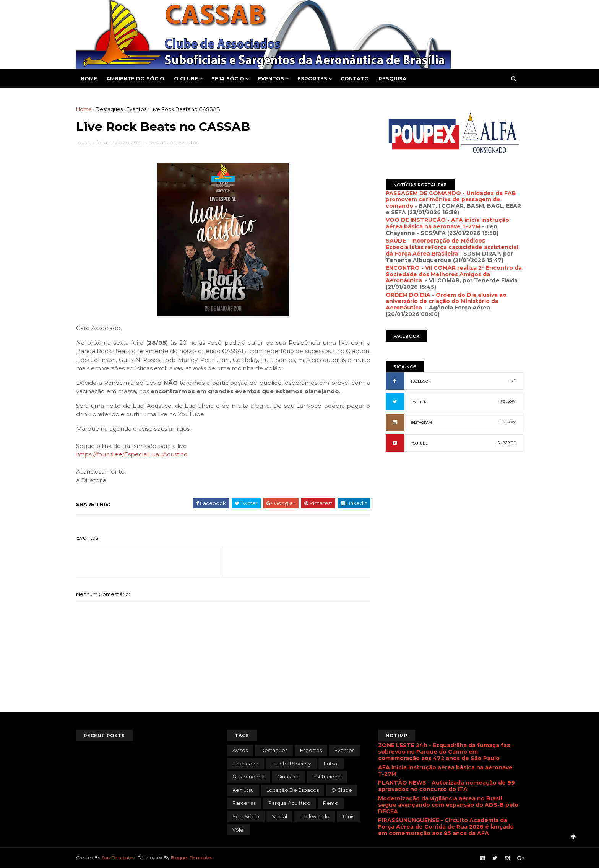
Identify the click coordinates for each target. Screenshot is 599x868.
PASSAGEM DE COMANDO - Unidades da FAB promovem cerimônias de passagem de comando (451, 200)
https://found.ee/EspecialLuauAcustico (132, 454)
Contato (355, 78)
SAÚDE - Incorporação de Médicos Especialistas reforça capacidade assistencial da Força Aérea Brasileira (452, 247)
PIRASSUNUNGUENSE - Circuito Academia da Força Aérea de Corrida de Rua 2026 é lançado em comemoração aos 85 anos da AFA (446, 827)
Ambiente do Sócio (135, 78)
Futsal (331, 764)
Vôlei (239, 830)
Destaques (109, 109)
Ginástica (288, 777)
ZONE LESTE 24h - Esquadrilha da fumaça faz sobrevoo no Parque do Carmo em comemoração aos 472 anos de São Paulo (444, 752)
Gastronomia (248, 777)
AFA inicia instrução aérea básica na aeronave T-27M (445, 771)
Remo (331, 803)
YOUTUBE (419, 443)
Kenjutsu (243, 790)
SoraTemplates (118, 857)
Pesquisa (392, 78)
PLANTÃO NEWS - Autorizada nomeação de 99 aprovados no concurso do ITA (446, 786)
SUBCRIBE (507, 443)
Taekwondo (315, 816)
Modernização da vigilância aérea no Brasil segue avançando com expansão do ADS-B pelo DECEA (448, 805)
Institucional (327, 777)
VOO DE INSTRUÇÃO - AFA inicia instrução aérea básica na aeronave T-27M (447, 223)
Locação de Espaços (293, 790)
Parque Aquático (289, 803)
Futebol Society (291, 764)
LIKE (512, 381)
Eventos (271, 78)
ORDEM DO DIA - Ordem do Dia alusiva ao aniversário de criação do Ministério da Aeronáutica (446, 301)
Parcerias (244, 803)
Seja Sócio (228, 78)
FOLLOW (508, 401)
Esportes (312, 78)
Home (89, 78)
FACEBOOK (421, 381)
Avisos (240, 750)
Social (279, 816)
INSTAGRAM (421, 423)
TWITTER (419, 402)
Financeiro (246, 764)
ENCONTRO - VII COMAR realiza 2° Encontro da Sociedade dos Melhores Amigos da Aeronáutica (454, 274)
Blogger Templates (192, 857)
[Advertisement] (455, 541)
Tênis (348, 816)
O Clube (186, 78)
